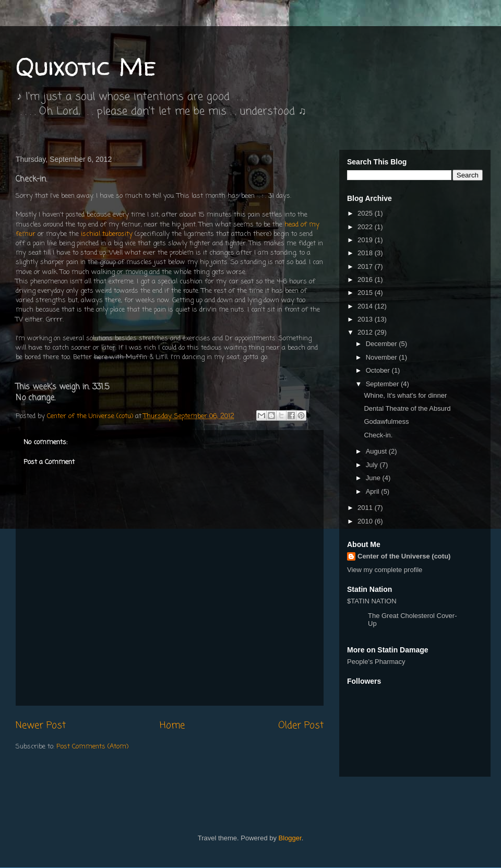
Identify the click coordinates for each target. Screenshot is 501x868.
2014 (366, 306)
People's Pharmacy (376, 662)
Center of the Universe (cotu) (404, 556)
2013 (366, 319)
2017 (366, 266)
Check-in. (378, 435)
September (383, 384)
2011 (366, 508)
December (383, 344)
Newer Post (41, 726)
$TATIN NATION (404, 612)
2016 (366, 280)
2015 (366, 293)
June (374, 478)
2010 (366, 521)
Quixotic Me (86, 66)
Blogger (290, 838)
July (373, 465)
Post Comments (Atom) (92, 747)
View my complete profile (385, 570)
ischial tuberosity (107, 234)
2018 (366, 253)
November (383, 357)
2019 (366, 240)
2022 (366, 227)
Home (172, 726)
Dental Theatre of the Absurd (407, 408)
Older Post (301, 726)
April (374, 491)
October (379, 370)
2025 (366, 213)
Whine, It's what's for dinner (405, 395)
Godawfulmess (386, 421)
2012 (366, 332)
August (377, 451)
